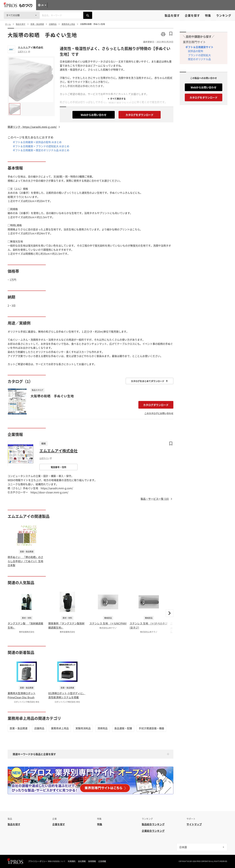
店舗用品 (39, 728)
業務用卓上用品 (60, 728)
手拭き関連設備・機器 (151, 728)
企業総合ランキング (153, 831)
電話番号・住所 (58, 467)
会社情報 (82, 861)
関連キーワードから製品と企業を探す (34, 754)
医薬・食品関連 (19, 728)
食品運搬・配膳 (123, 728)
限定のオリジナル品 (199, 59)
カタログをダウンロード (140, 115)
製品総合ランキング (153, 824)
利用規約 (72, 861)
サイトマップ (194, 824)
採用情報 (92, 861)
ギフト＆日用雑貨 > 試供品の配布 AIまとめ (37, 142)
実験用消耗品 (83, 728)
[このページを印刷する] (163, 34)
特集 (208, 15)
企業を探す (192, 15)
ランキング (224, 15)
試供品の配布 (196, 51)
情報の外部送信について (57, 861)
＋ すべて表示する (117, 99)
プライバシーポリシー (38, 861)
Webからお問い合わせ (94, 115)
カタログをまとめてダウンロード (150, 381)
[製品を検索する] (88, 15)
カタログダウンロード (156, 405)
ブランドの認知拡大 (199, 55)
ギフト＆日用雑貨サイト (199, 47)
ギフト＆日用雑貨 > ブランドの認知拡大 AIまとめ (41, 146)
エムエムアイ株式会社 (31, 47)
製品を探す (172, 15)
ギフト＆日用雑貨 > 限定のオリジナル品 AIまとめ (41, 150)
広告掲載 (102, 861)
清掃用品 (102, 728)
